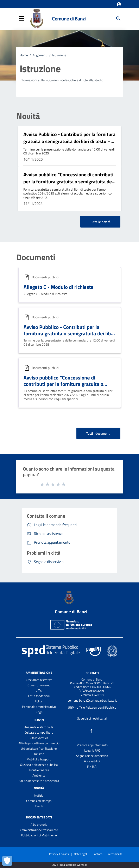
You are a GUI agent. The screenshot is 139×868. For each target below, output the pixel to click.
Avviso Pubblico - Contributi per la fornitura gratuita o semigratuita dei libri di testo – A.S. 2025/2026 (69, 141)
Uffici (39, 691)
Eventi (39, 806)
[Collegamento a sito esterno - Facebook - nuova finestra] (91, 731)
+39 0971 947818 (92, 695)
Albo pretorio (39, 825)
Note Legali (81, 854)
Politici (39, 701)
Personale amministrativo (39, 707)
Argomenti (40, 55)
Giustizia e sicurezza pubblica (39, 765)
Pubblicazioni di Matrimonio (39, 835)
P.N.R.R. (92, 767)
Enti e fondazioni (39, 696)
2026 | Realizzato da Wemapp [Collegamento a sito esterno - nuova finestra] (69, 865)
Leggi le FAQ (92, 750)
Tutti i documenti (98, 433)
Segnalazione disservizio (92, 756)
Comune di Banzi (69, 18)
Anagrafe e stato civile (39, 727)
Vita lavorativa (39, 738)
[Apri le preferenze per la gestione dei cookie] (7, 861)
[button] (119, 4)
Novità (28, 116)
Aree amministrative (39, 680)
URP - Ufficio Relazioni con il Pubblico (92, 707)
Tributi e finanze (39, 770)
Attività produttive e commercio (39, 743)
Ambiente (39, 775)
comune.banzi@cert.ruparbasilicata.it (92, 700)
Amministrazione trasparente (39, 830)
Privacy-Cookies (59, 854)
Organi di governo (39, 685)
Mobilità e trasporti (39, 759)
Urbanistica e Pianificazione (39, 749)
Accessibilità (92, 761)
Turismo (39, 754)
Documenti (36, 257)
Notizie (39, 795)
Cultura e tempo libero (39, 732)
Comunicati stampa (39, 801)
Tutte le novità (100, 222)
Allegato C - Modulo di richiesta (59, 287)
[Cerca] (118, 19)
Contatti (92, 673)
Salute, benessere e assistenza (39, 781)
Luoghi (39, 712)
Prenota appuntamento (92, 745)
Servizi (39, 720)
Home (24, 55)
